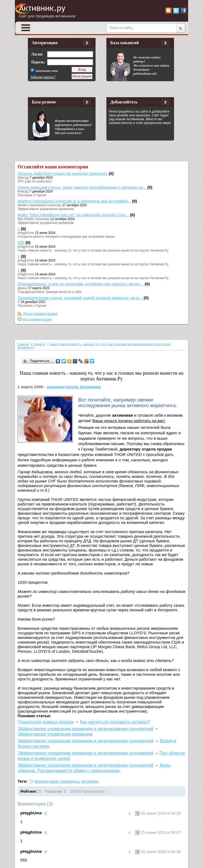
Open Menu (26, 28)
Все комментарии (37, 319)
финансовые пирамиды (57, 781)
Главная (23, 344)
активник (90, 781)
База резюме (44, 102)
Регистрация (82, 76)
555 (21, 242)
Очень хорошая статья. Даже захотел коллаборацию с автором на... (82, 187)
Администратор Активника (74, 387)
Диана (22, 288)
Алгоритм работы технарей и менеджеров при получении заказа (66, 237)
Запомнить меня (46, 71)
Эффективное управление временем (46, 209)
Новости (39, 344)
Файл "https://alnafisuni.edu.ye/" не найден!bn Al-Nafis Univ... (73, 215)
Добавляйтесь (124, 102)
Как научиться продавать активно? (115, 722)
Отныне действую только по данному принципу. (63, 173)
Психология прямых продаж (46, 722)
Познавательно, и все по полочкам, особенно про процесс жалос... (81, 284)
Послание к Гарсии (32, 195)
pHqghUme (26, 233)
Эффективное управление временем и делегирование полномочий (85, 729)
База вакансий (125, 43)
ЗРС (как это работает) (35, 181)
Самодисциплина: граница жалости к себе (50, 292)
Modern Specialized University (39, 205)
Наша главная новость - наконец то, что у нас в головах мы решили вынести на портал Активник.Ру (93, 250)
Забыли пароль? (43, 77)
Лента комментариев (40, 314)
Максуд (23, 178)
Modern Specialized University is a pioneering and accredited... (74, 201)
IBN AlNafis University (33, 219)
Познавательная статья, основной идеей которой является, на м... (80, 298)
